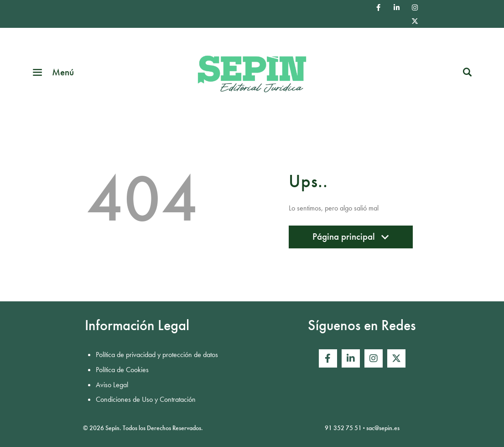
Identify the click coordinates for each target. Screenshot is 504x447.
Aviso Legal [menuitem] (112, 385)
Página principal (351, 239)
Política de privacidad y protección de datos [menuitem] (157, 355)
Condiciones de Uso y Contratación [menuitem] (146, 399)
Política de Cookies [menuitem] (122, 370)
